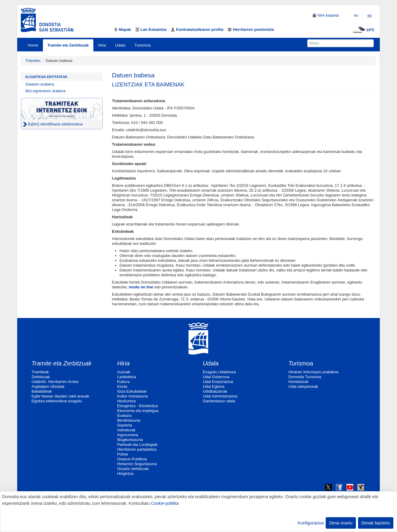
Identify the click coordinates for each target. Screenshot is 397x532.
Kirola (122, 386)
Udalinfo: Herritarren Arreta (55, 382)
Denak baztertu (376, 523)
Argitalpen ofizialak (48, 386)
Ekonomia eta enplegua (138, 411)
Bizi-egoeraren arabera (45, 91)
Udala (120, 45)
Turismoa (143, 45)
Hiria (102, 45)
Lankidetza (127, 377)
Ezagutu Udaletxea (219, 372)
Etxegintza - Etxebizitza (138, 406)
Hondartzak (299, 382)
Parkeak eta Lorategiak (137, 444)
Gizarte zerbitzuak (133, 469)
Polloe (123, 454)
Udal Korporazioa (218, 382)
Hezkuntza (126, 401)
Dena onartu (341, 523)
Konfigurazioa (311, 523)
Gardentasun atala (219, 401)
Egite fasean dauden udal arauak (60, 396)
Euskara (124, 415)
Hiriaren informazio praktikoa (313, 372)
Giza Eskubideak (132, 391)
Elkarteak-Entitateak (47, 77)
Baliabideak (42, 391)
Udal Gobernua (216, 377)
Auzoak (124, 372)
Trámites (33, 61)
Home (33, 45)
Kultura (123, 382)
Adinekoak (126, 430)
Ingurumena (128, 435)
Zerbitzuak (41, 377)
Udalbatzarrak (215, 391)
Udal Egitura (214, 386)
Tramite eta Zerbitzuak (68, 45)
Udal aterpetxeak (303, 386)
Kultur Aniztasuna (132, 396)
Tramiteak (40, 372)
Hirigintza (125, 474)
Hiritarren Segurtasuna (137, 464)
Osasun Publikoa (132, 459)
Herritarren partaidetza (137, 449)
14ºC (363, 30)
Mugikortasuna (130, 440)
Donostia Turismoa (305, 377)
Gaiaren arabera (40, 84)
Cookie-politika (165, 503)
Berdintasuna (129, 420)
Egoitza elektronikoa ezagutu (57, 401)
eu (356, 15)
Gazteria (125, 425)
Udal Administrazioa (220, 396)
